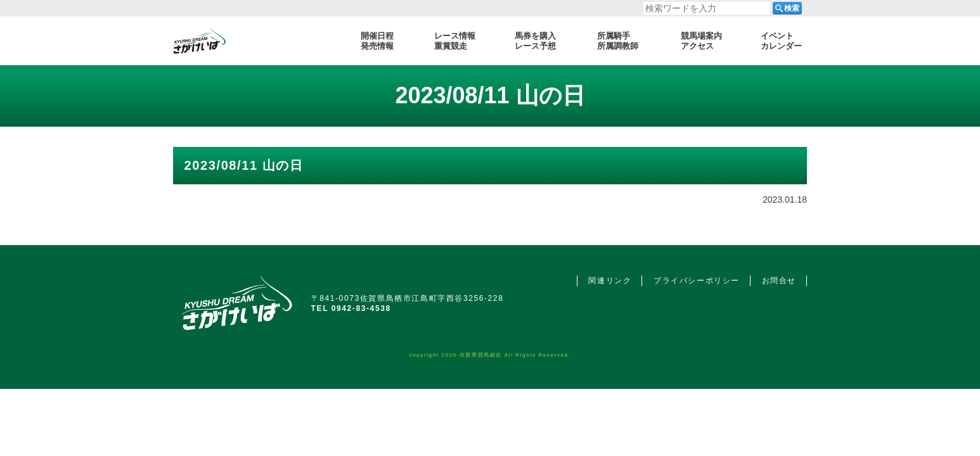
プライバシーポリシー (697, 281)
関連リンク (610, 281)
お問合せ (779, 281)
